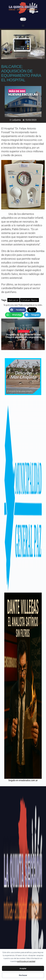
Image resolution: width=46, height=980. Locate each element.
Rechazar (23, 975)
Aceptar (23, 968)
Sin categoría (23, 331)
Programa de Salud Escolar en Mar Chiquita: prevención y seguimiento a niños (24, 337)
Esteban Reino (29, 300)
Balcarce (13, 300)
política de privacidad (26, 961)
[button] (23, 25)
